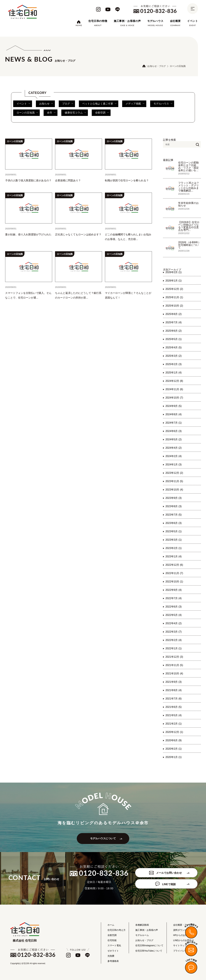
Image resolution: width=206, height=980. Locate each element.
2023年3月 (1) (174, 540)
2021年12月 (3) (174, 657)
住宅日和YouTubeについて (149, 951)
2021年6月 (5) (174, 707)
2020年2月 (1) (174, 749)
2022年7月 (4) (174, 598)
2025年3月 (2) (174, 356)
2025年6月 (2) (174, 331)
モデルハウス (155, 21)
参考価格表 (113, 961)
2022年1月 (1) (174, 648)
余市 (51, 113)
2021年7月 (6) (174, 699)
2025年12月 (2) (174, 289)
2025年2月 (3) (174, 364)
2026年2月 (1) (174, 272)
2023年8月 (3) (174, 506)
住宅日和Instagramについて (149, 946)
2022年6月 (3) (174, 607)
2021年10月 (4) (174, 674)
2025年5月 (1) (174, 339)
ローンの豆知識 (27, 113)
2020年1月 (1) (174, 757)
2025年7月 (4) (174, 322)
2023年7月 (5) (174, 515)
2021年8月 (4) (174, 690)
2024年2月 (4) (174, 456)
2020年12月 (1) (174, 732)
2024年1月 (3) (174, 465)
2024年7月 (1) (174, 423)
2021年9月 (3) (174, 682)
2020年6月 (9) (174, 740)
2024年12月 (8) (174, 381)
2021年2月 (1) (174, 724)
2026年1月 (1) (174, 281)
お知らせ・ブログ (157, 66)
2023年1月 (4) (174, 556)
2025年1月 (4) (174, 373)
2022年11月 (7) (174, 573)
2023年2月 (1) (174, 548)
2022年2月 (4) (174, 640)
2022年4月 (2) (174, 623)
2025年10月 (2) (174, 306)
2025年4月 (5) (174, 347)
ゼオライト (113, 951)
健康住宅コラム (75, 113)
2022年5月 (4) (174, 615)
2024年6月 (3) (174, 431)
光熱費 (111, 956)
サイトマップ (180, 946)
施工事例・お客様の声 (127, 21)
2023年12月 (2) (174, 473)
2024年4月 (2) (174, 448)
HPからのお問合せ (183, 935)
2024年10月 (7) (174, 398)
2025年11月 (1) (174, 297)
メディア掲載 (135, 104)
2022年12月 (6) (174, 565)
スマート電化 (114, 946)
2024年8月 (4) (174, 414)
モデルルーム (142, 935)
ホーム (111, 925)
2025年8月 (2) (174, 314)
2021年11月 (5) (174, 665)
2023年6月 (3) (174, 523)
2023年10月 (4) (174, 490)
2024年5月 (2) (174, 439)
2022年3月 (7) (174, 632)
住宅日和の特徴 (98, 21)
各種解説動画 (142, 925)
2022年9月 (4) (174, 590)
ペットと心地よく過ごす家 (99, 104)
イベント (193, 21)
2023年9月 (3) (174, 498)
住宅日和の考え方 (117, 930)
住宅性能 (112, 940)
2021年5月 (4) (174, 715)
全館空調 (102, 113)
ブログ (68, 104)
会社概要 (175, 21)
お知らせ (46, 104)
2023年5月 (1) (174, 531)
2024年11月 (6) (174, 389)
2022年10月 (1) (174, 582)
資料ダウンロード (182, 930)
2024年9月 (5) (174, 406)
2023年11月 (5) (174, 481)
